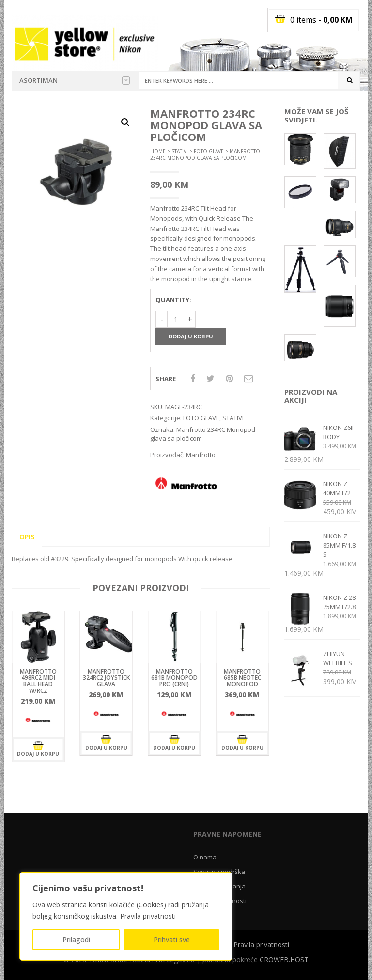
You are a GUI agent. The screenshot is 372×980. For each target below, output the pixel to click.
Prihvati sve (172, 940)
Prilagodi (76, 940)
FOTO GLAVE (209, 151)
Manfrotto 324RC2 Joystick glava (106, 678)
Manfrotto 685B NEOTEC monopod (242, 678)
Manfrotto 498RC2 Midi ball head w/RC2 (38, 681)
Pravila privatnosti (148, 916)
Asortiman (75, 80)
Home (158, 151)
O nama (205, 857)
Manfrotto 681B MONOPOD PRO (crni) (174, 678)
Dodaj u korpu (191, 336)
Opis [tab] (27, 537)
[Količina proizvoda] (176, 319)
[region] (126, 916)
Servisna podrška (219, 872)
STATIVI (180, 151)
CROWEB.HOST (284, 959)
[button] (125, 122)
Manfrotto (201, 455)
